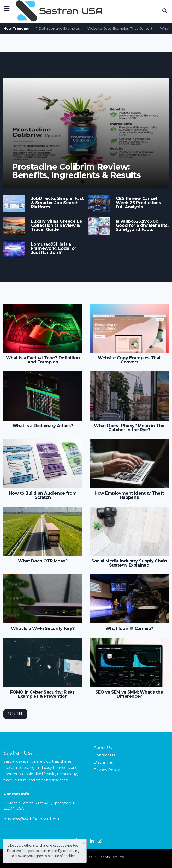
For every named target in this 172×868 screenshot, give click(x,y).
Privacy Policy (107, 770)
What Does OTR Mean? (43, 561)
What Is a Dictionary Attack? (43, 426)
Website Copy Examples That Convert (121, 28)
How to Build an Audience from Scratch (43, 495)
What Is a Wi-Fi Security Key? (43, 629)
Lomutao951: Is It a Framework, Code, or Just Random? (54, 248)
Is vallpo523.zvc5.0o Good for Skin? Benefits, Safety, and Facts (142, 226)
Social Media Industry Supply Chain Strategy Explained (129, 563)
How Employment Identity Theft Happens (129, 495)
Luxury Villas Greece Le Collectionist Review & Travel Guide (57, 226)
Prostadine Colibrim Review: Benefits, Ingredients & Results (76, 171)
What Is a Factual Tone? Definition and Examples (43, 360)
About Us (103, 747)
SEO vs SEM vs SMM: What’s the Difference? (129, 694)
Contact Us (104, 755)
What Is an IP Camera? (129, 629)
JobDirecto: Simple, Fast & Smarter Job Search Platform (57, 203)
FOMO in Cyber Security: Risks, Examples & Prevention (43, 694)
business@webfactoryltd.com (32, 819)
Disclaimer (104, 762)
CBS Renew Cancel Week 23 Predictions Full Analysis (138, 203)
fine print (29, 851)
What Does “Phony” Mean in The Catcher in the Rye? (129, 428)
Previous (15, 714)
